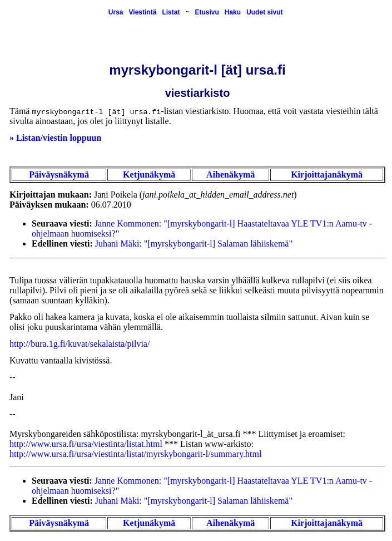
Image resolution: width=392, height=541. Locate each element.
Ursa (116, 12)
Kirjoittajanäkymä (327, 174)
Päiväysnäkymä (59, 174)
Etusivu (207, 12)
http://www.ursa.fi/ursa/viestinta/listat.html (86, 444)
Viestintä (143, 12)
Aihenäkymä (230, 174)
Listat (171, 12)
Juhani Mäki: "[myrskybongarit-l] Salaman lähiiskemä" (194, 244)
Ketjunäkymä (149, 174)
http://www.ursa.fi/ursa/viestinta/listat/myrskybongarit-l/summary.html (135, 454)
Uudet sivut (264, 12)
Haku (233, 12)
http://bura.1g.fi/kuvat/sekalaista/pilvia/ (80, 344)
